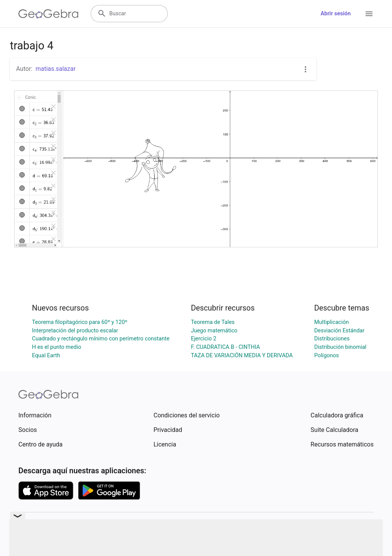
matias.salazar (56, 69)
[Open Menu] (369, 14)
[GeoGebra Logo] (48, 14)
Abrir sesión (336, 14)
